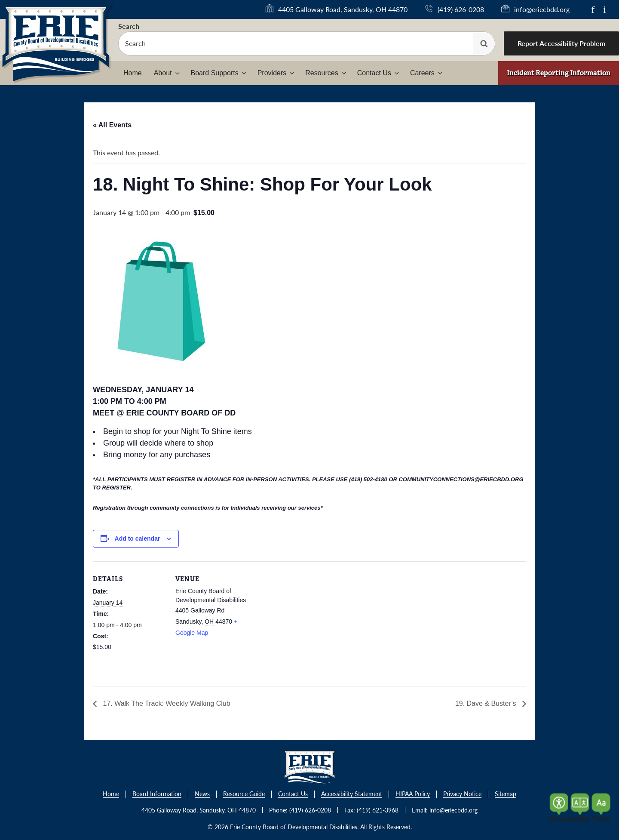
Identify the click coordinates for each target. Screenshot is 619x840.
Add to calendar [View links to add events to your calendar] (138, 538)
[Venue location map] (303, 621)
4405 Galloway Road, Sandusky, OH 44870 (343, 9)
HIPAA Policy (413, 794)
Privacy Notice (462, 794)
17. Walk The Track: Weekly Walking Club (166, 703)
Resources (326, 73)
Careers (427, 73)
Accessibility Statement (352, 794)
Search (129, 26)
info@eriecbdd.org (542, 9)
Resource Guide (244, 794)
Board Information (157, 794)
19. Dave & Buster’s (487, 703)
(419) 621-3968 (378, 810)
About (167, 73)
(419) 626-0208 (461, 9)
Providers (277, 73)
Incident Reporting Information (559, 73)
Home (133, 73)
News (202, 794)
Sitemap (506, 794)
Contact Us (379, 73)
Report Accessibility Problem (561, 43)
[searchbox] (307, 43)
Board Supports (219, 73)
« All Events (112, 125)
